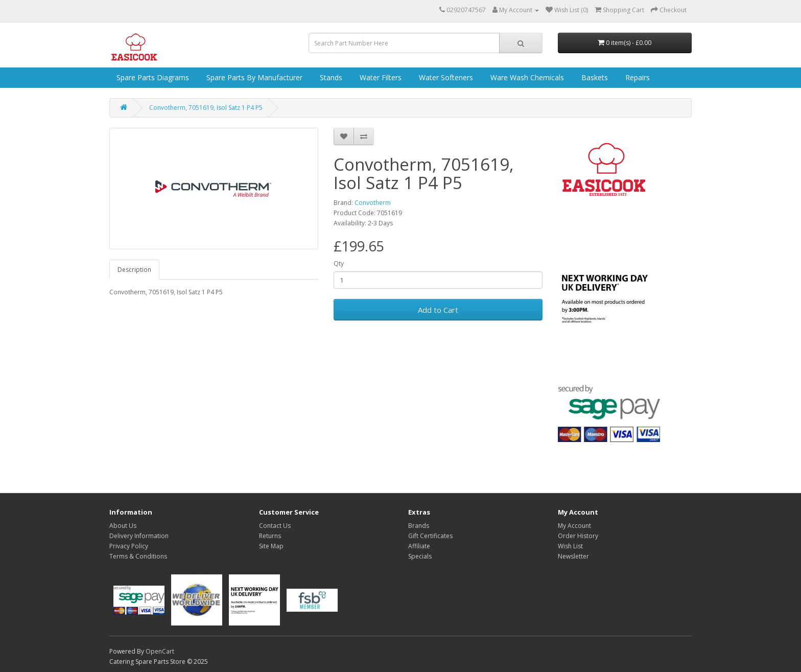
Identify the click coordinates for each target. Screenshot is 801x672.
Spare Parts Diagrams (152, 77)
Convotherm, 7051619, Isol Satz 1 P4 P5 (206, 108)
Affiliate (419, 546)
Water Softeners (445, 77)
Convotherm (373, 203)
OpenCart (160, 651)
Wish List (570, 546)
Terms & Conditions (138, 556)
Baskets (594, 77)
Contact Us (275, 526)
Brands (419, 526)
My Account (574, 526)
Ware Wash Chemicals (526, 77)
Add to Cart (438, 310)
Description (134, 270)
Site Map (271, 546)
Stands (330, 77)
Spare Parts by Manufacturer (253, 77)
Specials (420, 556)
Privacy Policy (129, 546)
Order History (578, 536)
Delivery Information (139, 536)
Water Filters (380, 77)
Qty (339, 263)
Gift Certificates (430, 536)
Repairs (637, 77)
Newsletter (573, 556)
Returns (270, 536)
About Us (123, 526)
